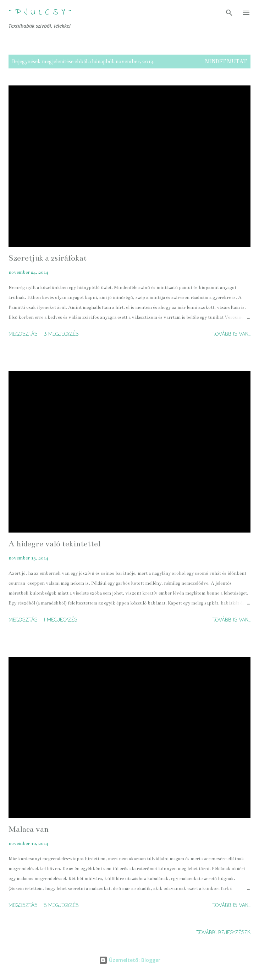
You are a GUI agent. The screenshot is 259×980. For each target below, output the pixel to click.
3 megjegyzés (61, 335)
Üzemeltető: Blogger (130, 960)
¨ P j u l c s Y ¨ (40, 13)
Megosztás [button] (23, 335)
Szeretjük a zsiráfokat (48, 258)
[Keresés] (229, 13)
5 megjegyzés (61, 906)
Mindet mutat (226, 61)
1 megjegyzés (60, 620)
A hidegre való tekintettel (54, 544)
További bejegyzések (224, 933)
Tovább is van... (232, 335)
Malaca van (29, 829)
